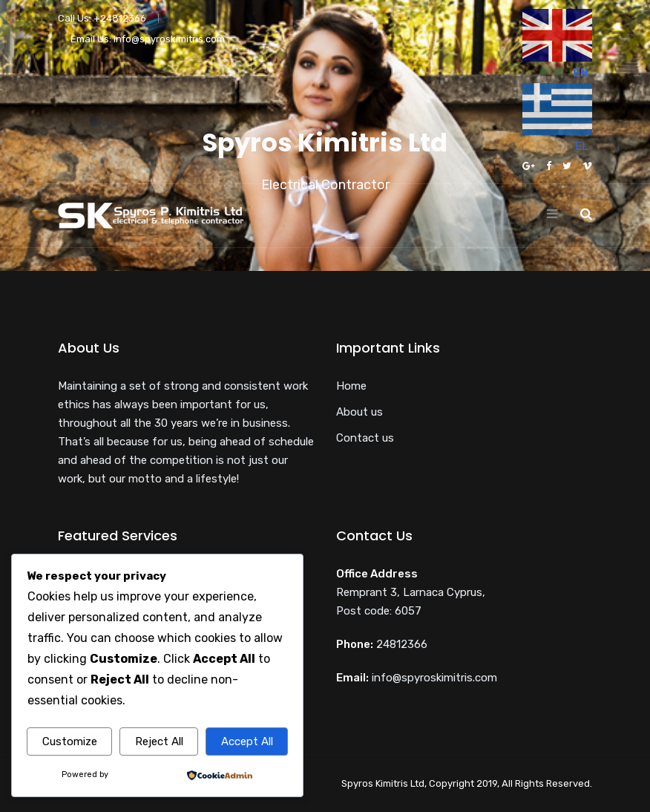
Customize (70, 741)
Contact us (365, 438)
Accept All (247, 741)
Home (351, 386)
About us (360, 412)
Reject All (159, 741)
